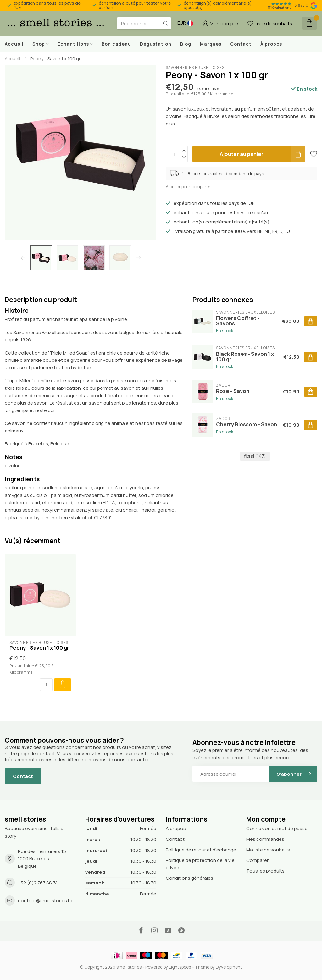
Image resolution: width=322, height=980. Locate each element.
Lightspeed (180, 967)
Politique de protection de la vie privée (200, 864)
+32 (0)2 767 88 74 (38, 883)
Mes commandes (265, 839)
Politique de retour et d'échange (201, 850)
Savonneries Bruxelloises (195, 68)
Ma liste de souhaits (268, 850)
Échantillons (73, 44)
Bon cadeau (116, 44)
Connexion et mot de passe (277, 828)
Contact (241, 44)
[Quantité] (46, 685)
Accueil (14, 44)
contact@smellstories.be (46, 901)
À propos (271, 44)
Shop (39, 44)
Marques (211, 44)
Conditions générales (189, 878)
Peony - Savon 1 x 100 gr (55, 59)
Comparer (257, 860)
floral (255, 456)
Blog (186, 44)
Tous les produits (265, 871)
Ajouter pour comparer (188, 187)
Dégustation (156, 44)
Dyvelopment (229, 967)
